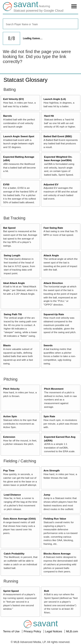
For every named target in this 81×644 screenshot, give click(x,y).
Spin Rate (49, 416)
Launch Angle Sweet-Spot (19, 136)
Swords (48, 345)
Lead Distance (12, 495)
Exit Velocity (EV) (13, 99)
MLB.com (72, 631)
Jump (47, 495)
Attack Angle (51, 255)
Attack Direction (53, 283)
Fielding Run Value (55, 519)
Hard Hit (49, 116)
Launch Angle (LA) (55, 99)
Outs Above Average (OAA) (20, 519)
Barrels (8, 116)
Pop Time (9, 470)
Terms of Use (12, 631)
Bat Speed (9, 228)
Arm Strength (52, 470)
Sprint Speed (11, 591)
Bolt (47, 591)
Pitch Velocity (11, 389)
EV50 (6, 184)
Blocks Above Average (57, 553)
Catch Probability (14, 553)
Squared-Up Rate (54, 314)
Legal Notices (54, 631)
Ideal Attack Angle (14, 283)
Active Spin (10, 416)
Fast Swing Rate (53, 228)
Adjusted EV (51, 184)
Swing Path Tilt (13, 314)
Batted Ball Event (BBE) (58, 136)
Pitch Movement (54, 389)
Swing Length (12, 255)
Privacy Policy (33, 631)
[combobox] (40, 24)
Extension (9, 437)
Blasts (7, 345)
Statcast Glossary (25, 80)
